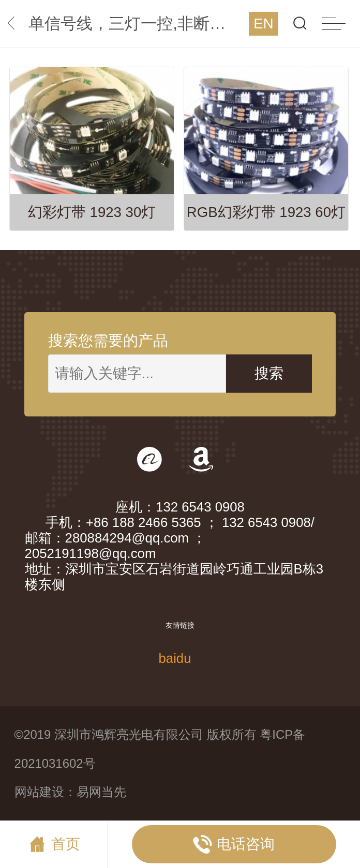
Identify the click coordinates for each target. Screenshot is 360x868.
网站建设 (39, 792)
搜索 (269, 373)
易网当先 (101, 792)
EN (263, 24)
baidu (175, 658)
